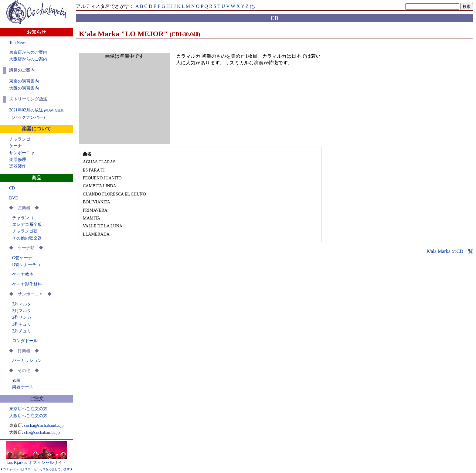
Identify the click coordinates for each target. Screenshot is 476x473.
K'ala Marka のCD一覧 (450, 251)
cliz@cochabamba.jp (42, 432)
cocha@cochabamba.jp (44, 425)
